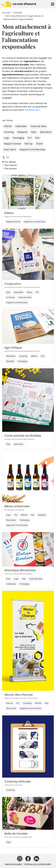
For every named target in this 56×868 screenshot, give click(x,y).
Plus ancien (9, 169)
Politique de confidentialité (38, 864)
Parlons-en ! (33, 110)
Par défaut (9, 162)
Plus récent (9, 165)
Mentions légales (13, 864)
